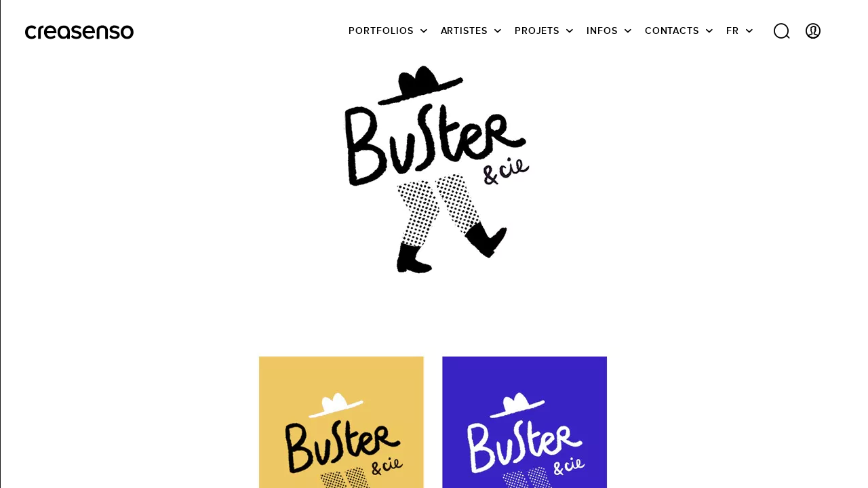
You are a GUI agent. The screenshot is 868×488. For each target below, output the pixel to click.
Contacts (672, 30)
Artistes (464, 30)
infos (602, 30)
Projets (537, 30)
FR (733, 30)
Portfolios (381, 30)
